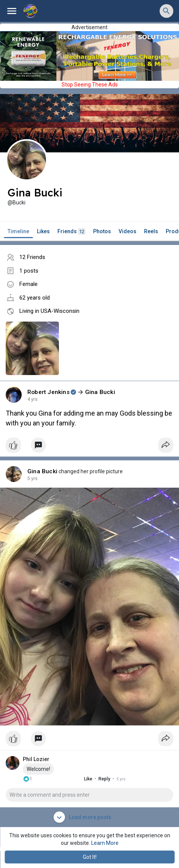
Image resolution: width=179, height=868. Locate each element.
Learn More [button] (105, 843)
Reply (97, 779)
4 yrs (32, 399)
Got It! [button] (90, 857)
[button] (166, 11)
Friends (71, 232)
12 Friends (32, 257)
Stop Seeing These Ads (90, 85)
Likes (43, 231)
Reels (151, 231)
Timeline (18, 231)
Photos (102, 231)
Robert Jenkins (48, 392)
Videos (128, 231)
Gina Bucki (100, 392)
